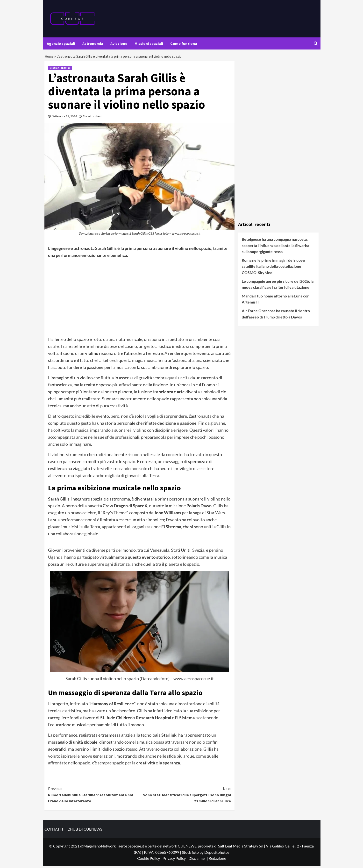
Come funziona (184, 43)
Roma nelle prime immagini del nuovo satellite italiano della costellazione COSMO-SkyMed (273, 268)
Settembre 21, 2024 (65, 118)
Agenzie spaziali (61, 43)
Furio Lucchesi (92, 118)
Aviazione (119, 43)
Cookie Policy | (150, 860)
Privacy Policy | (175, 860)
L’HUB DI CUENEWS (85, 831)
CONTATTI (54, 831)
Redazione (217, 860)
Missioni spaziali (149, 43)
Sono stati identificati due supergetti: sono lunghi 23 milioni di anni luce (185, 796)
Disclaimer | (199, 860)
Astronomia (93, 43)
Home (50, 57)
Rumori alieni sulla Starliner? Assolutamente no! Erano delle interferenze (94, 796)
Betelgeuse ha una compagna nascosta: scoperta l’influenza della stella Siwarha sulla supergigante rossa (275, 247)
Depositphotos (217, 854)
